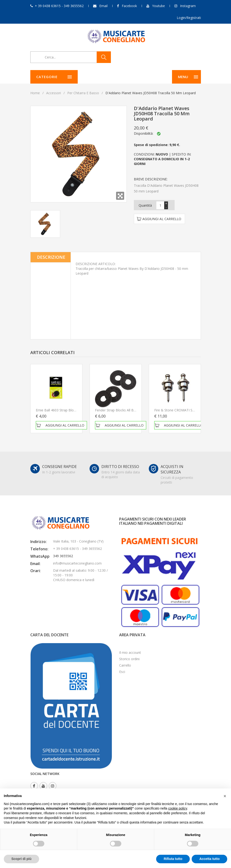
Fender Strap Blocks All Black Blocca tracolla (130, 410)
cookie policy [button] (178, 808)
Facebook (129, 6)
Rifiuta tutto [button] (173, 859)
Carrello (125, 665)
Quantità (145, 205)
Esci (122, 672)
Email (103, 6)
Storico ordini (129, 659)
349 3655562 (63, 556)
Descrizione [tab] (51, 257)
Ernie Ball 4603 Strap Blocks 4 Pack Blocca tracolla (75, 410)
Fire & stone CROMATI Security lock (183, 410)
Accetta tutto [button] (209, 859)
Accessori (54, 93)
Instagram (188, 6)
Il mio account (130, 652)
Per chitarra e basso (83, 93)
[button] (225, 796)
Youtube (159, 6)
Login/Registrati (189, 18)
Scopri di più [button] (21, 859)
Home (35, 93)
